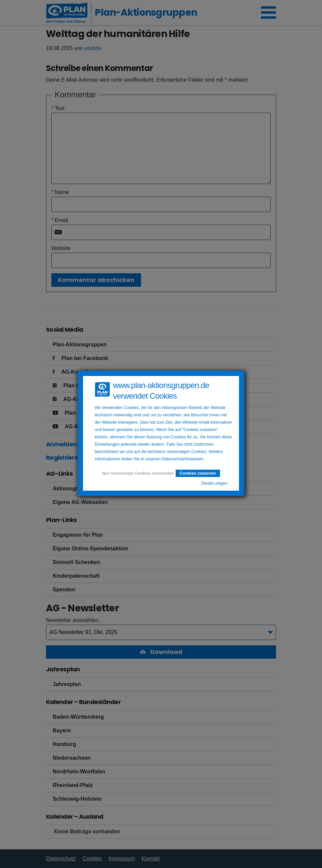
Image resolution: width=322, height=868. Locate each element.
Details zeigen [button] (214, 483)
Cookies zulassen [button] (198, 473)
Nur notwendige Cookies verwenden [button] (138, 473)
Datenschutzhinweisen (182, 459)
